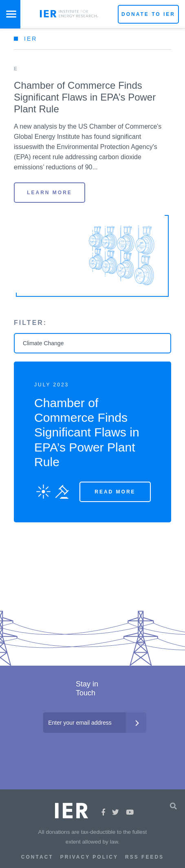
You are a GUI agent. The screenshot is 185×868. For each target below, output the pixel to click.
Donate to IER (148, 14)
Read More (115, 492)
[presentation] (94, 749)
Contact (37, 857)
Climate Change (43, 343)
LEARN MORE (50, 193)
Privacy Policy (89, 857)
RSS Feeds (144, 857)
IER (31, 39)
